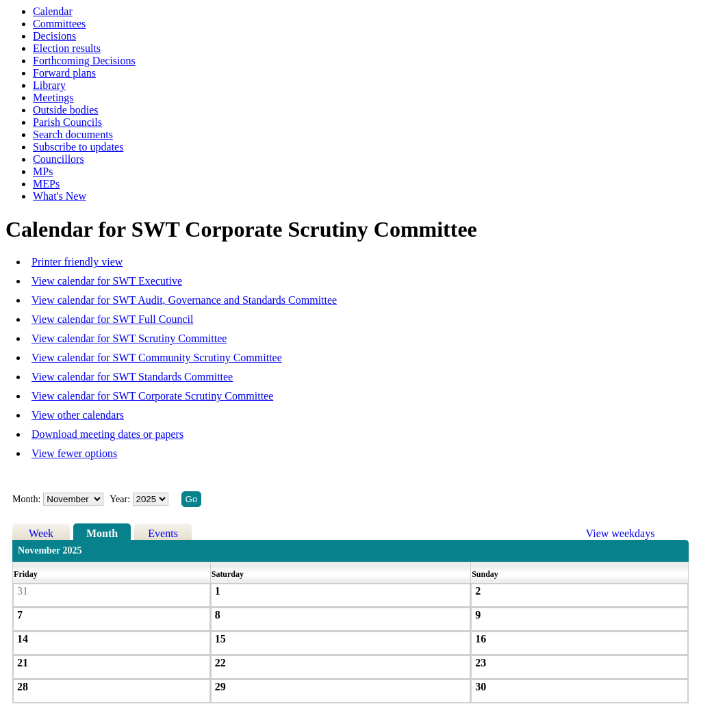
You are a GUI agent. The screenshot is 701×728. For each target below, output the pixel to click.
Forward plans (64, 73)
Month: (26, 499)
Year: (121, 499)
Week (41, 533)
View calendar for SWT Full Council (112, 319)
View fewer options (74, 453)
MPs (43, 171)
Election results (67, 48)
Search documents (73, 134)
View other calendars (78, 415)
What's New (60, 196)
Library (49, 85)
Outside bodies (66, 110)
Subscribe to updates (78, 147)
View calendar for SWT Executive (107, 281)
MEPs (46, 184)
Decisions (54, 36)
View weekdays (621, 533)
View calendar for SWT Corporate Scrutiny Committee (152, 396)
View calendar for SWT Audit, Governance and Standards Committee (184, 300)
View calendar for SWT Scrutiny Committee (129, 338)
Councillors (59, 159)
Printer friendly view (77, 262)
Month (102, 533)
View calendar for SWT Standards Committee (132, 377)
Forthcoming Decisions (84, 61)
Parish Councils (67, 122)
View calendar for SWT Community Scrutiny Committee (157, 357)
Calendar (53, 11)
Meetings (53, 97)
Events (163, 533)
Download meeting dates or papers (107, 434)
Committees (59, 24)
